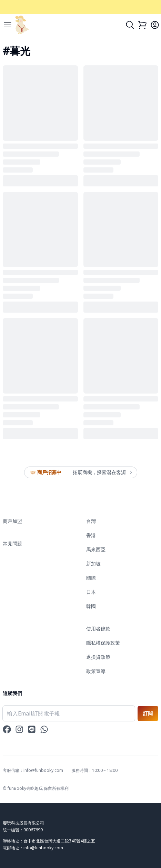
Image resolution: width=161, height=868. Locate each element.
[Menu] (8, 25)
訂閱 (148, 713)
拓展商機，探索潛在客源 (102, 472)
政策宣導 (96, 671)
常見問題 (12, 543)
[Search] (130, 25)
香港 (91, 535)
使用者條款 (98, 629)
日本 (91, 592)
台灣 (91, 521)
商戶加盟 (12, 521)
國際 (91, 578)
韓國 (91, 606)
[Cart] (142, 25)
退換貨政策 (98, 657)
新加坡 (93, 564)
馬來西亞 (96, 549)
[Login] (155, 25)
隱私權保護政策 (103, 643)
